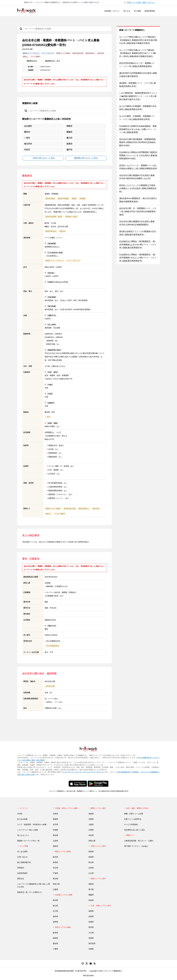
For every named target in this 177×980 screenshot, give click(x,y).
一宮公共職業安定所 (52, 646)
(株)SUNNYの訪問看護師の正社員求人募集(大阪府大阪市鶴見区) (138, 75)
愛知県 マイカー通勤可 (53, 509)
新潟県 (55, 900)
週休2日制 (96, 509)
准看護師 (82, 199)
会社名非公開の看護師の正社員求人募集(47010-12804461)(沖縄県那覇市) (137, 223)
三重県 (55, 949)
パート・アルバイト (74, 261)
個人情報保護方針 (124, 772)
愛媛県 (91, 895)
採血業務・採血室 (71, 217)
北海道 (55, 814)
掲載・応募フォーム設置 (134, 814)
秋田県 (55, 835)
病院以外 (62, 231)
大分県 (91, 933)
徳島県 (91, 884)
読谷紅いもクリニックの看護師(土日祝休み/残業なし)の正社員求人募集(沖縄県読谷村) (138, 188)
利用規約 (135, 772)
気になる (127, 11)
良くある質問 (22, 852)
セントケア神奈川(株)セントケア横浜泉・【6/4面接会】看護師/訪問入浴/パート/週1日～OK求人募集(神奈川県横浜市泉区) (138, 53)
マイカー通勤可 (60, 514)
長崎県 (91, 922)
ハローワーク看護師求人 (57, 791)
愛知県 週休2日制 (70, 509)
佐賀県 (91, 916)
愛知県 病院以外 (51, 231)
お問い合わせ (22, 857)
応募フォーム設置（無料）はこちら (141, 2)
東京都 (55, 879)
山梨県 (55, 889)
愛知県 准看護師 (63, 199)
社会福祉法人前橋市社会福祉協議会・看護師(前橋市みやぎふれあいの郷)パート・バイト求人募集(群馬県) (138, 129)
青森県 (55, 819)
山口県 (91, 873)
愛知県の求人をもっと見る (86, 158)
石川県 (55, 911)
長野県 (55, 922)
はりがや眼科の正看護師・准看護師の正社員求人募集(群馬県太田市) (138, 108)
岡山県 (91, 862)
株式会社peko (88, 975)
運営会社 (21, 879)
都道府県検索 (150, 11)
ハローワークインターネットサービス (77, 772)
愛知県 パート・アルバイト (55, 261)
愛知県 (55, 943)
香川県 (91, 889)
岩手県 (55, 824)
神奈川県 (56, 884)
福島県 (55, 846)
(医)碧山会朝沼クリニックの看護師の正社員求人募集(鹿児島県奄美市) (138, 233)
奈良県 (91, 835)
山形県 (55, 841)
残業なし (49, 514)
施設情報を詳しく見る (52, 61)
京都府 (91, 819)
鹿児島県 (92, 943)
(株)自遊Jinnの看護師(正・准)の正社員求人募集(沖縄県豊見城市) (138, 200)
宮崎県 (91, 938)
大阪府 (91, 824)
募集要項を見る (32, 61)
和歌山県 (92, 841)
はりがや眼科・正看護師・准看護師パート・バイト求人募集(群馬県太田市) (137, 118)
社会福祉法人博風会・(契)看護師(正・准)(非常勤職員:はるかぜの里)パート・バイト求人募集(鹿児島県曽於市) (138, 245)
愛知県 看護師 (50, 199)
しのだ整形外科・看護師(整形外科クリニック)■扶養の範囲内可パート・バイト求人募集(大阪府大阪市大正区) (138, 96)
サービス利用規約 (131, 824)
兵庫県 (91, 830)
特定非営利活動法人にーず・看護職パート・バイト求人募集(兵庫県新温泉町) (137, 65)
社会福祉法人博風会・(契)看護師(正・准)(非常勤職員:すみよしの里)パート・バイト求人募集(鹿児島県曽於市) (138, 258)
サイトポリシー (98, 772)
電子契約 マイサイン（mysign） (137, 846)
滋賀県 (91, 814)
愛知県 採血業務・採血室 (54, 217)
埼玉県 (55, 868)
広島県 (91, 868)
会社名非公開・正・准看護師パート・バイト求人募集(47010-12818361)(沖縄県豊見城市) (138, 211)
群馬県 (55, 862)
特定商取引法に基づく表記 (134, 830)
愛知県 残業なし (84, 509)
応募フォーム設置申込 (133, 819)
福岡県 (91, 911)
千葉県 (55, 873)
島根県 (91, 857)
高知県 (91, 900)
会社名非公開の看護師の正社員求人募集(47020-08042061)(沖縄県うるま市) (137, 177)
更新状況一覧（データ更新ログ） (30, 892)
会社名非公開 (50, 686)
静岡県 (55, 938)
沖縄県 (91, 949)
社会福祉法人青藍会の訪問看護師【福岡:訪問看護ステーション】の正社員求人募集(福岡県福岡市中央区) (138, 155)
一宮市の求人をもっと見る (43, 158)
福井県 (55, 916)
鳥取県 (91, 852)
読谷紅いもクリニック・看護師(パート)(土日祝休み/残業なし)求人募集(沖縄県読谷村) (138, 167)
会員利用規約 (22, 873)
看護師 (74, 199)
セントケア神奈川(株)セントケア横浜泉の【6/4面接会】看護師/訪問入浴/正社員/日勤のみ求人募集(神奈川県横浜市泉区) (138, 40)
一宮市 (48, 417)
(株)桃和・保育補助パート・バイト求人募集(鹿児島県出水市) (138, 85)
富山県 (55, 906)
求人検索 (137, 11)
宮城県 (55, 830)
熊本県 (91, 927)
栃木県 (55, 857)
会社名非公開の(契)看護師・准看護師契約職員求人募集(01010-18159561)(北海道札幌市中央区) (138, 142)
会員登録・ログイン (112, 11)
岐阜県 (55, 933)
